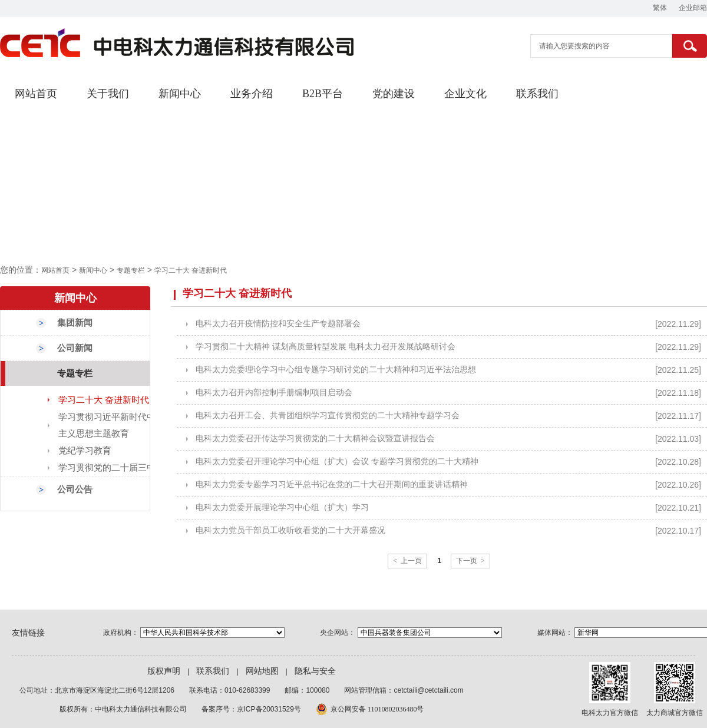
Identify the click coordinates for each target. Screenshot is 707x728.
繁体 (660, 8)
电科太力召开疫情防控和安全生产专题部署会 (278, 324)
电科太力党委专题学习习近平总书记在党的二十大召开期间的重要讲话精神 (332, 484)
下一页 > (470, 561)
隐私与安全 (315, 671)
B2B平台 (323, 94)
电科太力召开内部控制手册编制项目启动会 (274, 393)
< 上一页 (407, 561)
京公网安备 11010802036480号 (377, 709)
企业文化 (465, 94)
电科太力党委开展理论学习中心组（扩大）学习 (282, 507)
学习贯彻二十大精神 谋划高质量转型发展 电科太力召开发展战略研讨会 (326, 347)
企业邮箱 (693, 8)
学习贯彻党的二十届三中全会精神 (125, 468)
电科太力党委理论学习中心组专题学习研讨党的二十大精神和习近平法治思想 (336, 370)
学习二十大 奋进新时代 (191, 270)
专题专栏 (131, 270)
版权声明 (164, 671)
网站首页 (36, 94)
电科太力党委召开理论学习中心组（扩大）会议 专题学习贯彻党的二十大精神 (337, 461)
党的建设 (394, 94)
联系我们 (537, 94)
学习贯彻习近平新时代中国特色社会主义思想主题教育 (129, 425)
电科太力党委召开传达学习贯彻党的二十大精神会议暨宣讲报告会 (315, 439)
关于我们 (108, 94)
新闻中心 (180, 94)
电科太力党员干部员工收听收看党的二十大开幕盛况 (290, 530)
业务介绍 (252, 94)
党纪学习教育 (85, 451)
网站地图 (262, 671)
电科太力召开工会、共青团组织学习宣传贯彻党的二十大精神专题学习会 (328, 416)
